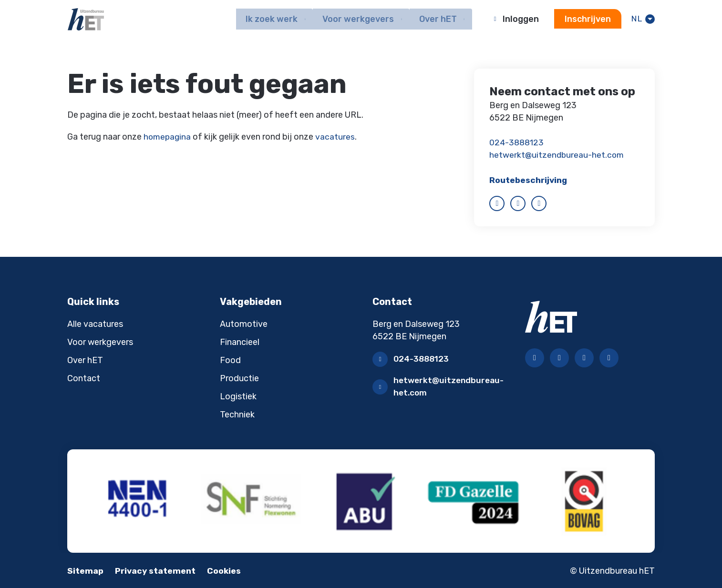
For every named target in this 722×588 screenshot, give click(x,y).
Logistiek (238, 396)
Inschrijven (587, 20)
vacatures (337, 137)
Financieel (240, 342)
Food (230, 360)
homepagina (168, 137)
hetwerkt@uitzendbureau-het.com (558, 155)
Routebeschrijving (530, 180)
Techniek (237, 414)
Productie (239, 378)
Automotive (244, 324)
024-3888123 (518, 142)
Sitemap (86, 570)
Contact (84, 378)
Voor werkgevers (100, 342)
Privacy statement (157, 570)
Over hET (85, 360)
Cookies (228, 570)
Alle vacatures (95, 324)
